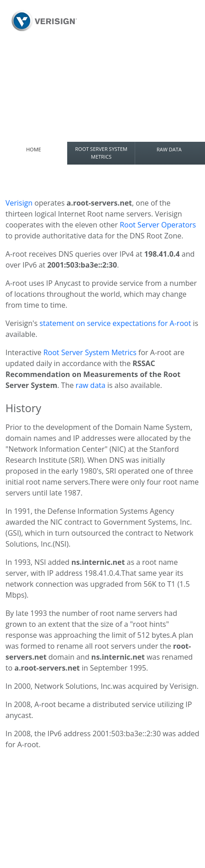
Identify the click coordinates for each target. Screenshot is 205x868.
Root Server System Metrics (90, 352)
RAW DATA (169, 149)
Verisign (19, 203)
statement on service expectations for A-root (116, 323)
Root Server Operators (158, 225)
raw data (91, 385)
